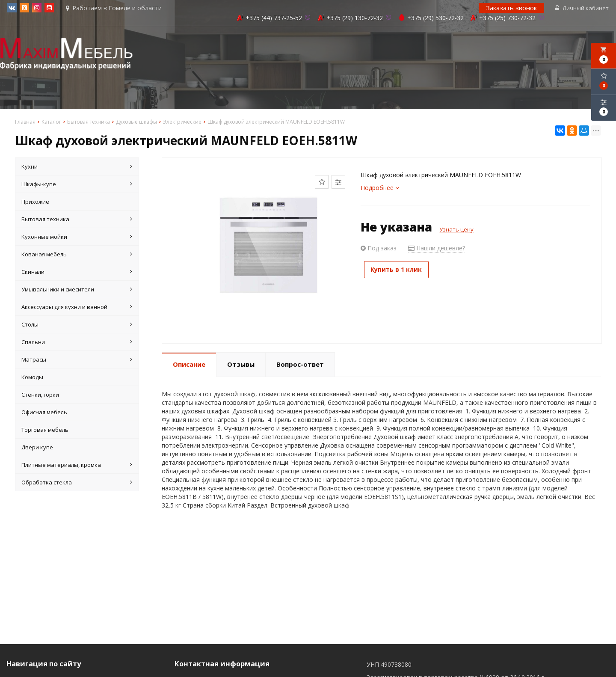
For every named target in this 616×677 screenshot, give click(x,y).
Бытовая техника (77, 220)
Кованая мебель (77, 255)
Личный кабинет (583, 9)
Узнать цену (456, 230)
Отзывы (241, 365)
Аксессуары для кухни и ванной (77, 308)
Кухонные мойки (77, 238)
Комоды (32, 378)
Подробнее (380, 189)
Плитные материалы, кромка (77, 466)
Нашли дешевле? (437, 249)
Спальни (77, 343)
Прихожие (35, 202)
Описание (189, 365)
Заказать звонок (512, 8)
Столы (77, 325)
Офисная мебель (44, 413)
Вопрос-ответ (300, 365)
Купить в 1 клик (400, 270)
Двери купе (37, 448)
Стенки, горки (40, 395)
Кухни (77, 167)
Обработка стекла (77, 483)
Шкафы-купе (77, 185)
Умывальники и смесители (77, 290)
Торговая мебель (45, 431)
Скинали (77, 273)
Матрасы (77, 360)
